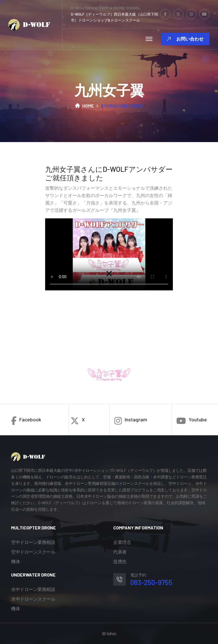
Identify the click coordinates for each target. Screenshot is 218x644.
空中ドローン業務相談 (33, 542)
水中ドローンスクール (33, 599)
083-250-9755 (151, 582)
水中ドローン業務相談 (33, 589)
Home (84, 106)
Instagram (131, 421)
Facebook (26, 421)
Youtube (192, 421)
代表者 (120, 552)
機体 (15, 561)
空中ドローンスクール (33, 552)
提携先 (120, 561)
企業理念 (122, 542)
